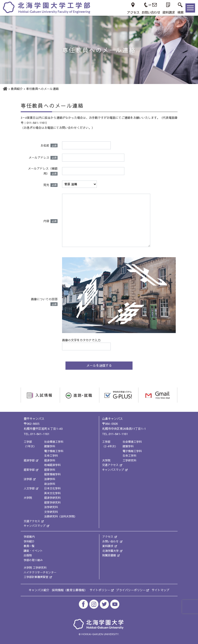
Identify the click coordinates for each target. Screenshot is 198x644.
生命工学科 (51, 456)
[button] (180, 8)
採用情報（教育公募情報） (70, 590)
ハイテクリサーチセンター (40, 572)
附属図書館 (111, 555)
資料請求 (110, 546)
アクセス (110, 537)
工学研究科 (129, 460)
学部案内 (29, 537)
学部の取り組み (33, 560)
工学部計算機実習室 (38, 577)
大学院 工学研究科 (35, 568)
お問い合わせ (113, 541)
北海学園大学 (113, 550)
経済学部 (31, 460)
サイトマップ (160, 590)
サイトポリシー (102, 590)
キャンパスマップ (37, 526)
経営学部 (31, 470)
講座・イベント (33, 550)
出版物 (28, 555)
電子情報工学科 (54, 451)
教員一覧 (29, 546)
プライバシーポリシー (133, 590)
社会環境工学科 (54, 441)
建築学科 (50, 446)
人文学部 (31, 488)
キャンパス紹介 (39, 590)
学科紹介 (29, 541)
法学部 (30, 479)
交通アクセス (34, 521)
